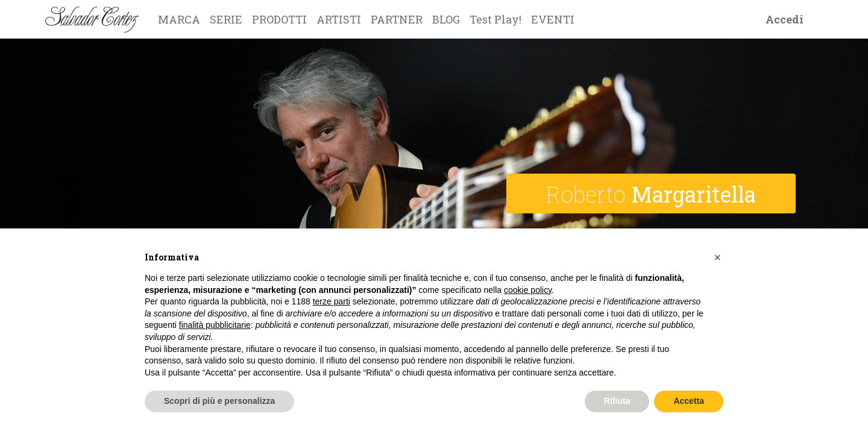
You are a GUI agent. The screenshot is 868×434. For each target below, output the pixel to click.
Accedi (785, 19)
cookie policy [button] (528, 290)
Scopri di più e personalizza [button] (219, 401)
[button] (717, 257)
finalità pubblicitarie (215, 325)
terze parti (332, 301)
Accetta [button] (689, 401)
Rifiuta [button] (617, 401)
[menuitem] (179, 19)
